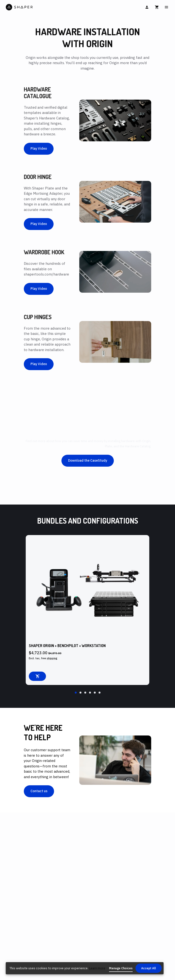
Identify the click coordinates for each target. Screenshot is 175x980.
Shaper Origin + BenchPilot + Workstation (67, 646)
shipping (52, 658)
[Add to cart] (37, 676)
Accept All (149, 968)
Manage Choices (121, 968)
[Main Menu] (166, 7)
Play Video (39, 148)
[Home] (46, 7)
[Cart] (157, 7)
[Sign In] (147, 7)
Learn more (97, 968)
